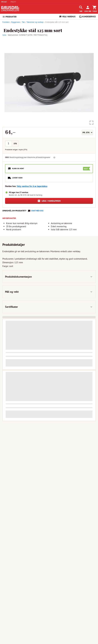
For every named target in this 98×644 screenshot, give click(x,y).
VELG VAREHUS (67, 17)
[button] (49, 83)
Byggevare (15, 22)
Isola (4, 35)
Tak (22, 22)
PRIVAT (4, 2)
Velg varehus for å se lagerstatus (32, 186)
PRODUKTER (9, 17)
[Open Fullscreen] (91, 122)
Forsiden (6, 22)
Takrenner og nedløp (34, 22)
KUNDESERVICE (87, 17)
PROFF (13, 2)
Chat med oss (37, 211)
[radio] (49, 169)
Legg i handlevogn (49, 201)
